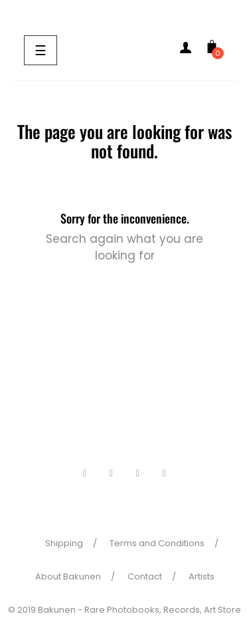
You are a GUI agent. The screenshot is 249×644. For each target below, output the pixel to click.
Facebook (85, 474)
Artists (202, 576)
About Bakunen (68, 576)
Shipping (64, 543)
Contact (145, 576)
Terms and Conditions (157, 543)
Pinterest (138, 474)
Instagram (165, 474)
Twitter (112, 474)
